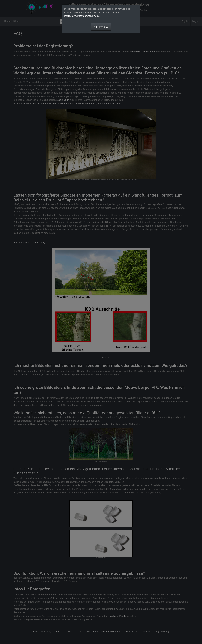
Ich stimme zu (101, 27)
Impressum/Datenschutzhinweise (82, 16)
